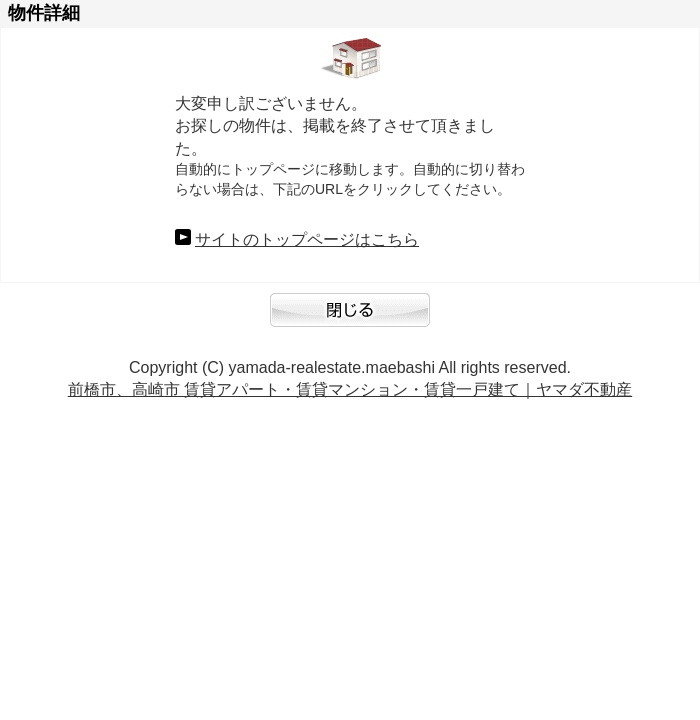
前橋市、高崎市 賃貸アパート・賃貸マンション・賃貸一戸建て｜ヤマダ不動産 (350, 389)
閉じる (350, 320)
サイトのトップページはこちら (307, 239)
